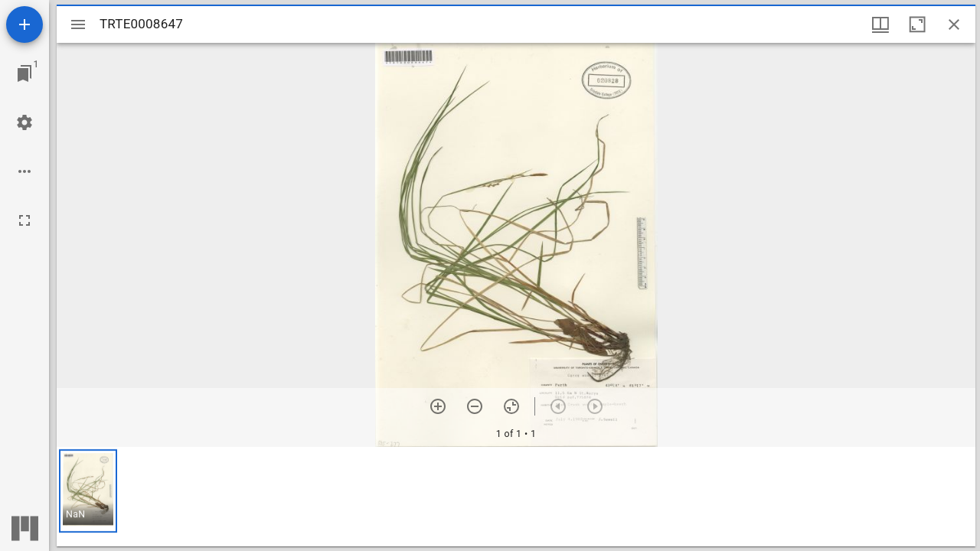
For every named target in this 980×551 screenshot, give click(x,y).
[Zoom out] (475, 406)
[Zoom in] (438, 406)
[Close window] (954, 24)
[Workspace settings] (24, 122)
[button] (88, 491)
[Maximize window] (917, 24)
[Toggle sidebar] (78, 24)
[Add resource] (24, 24)
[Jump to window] (24, 73)
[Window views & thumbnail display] (880, 24)
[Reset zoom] (511, 406)
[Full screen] (24, 220)
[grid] (516, 497)
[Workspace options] (24, 171)
